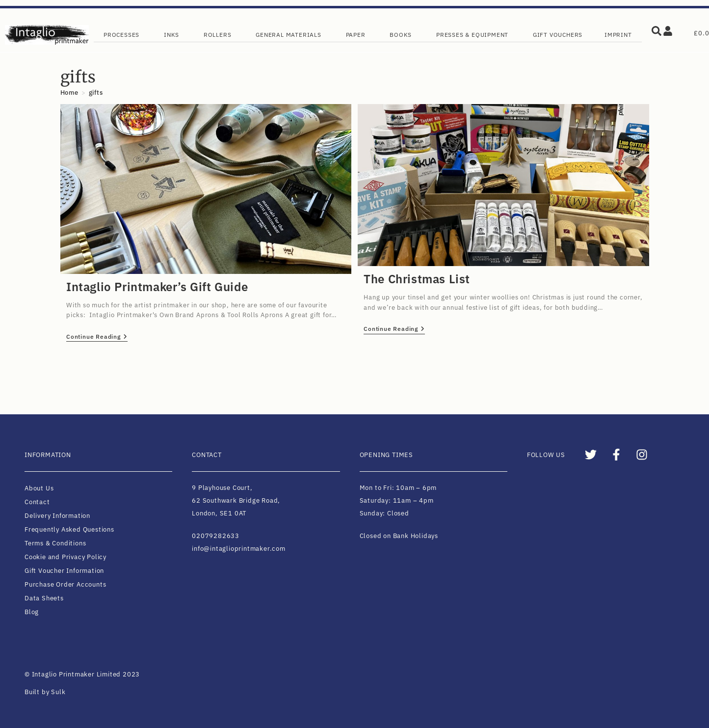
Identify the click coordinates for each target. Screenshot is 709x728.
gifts (96, 93)
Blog (32, 612)
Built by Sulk (45, 692)
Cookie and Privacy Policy (66, 557)
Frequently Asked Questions (69, 529)
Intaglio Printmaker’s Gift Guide (157, 287)
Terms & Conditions (55, 543)
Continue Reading (97, 337)
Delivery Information (57, 516)
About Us (39, 488)
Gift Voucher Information (64, 571)
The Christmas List (417, 279)
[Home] (69, 93)
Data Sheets (44, 598)
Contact (37, 502)
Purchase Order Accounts (65, 584)
